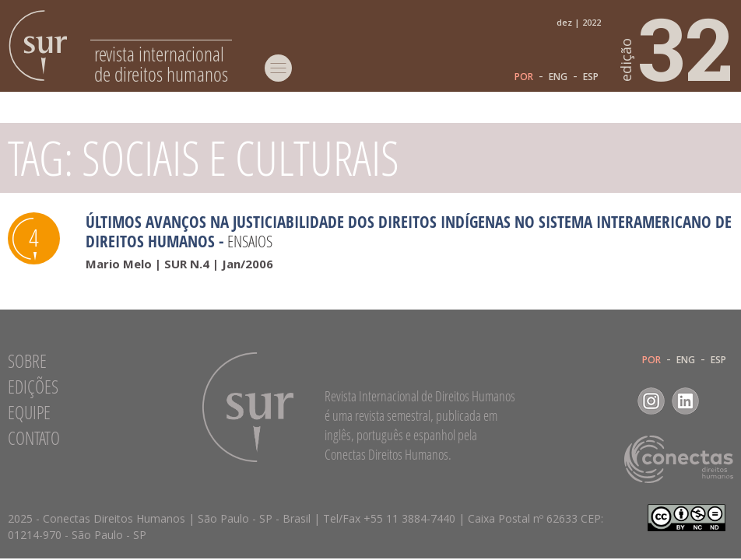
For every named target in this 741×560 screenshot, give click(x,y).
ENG (558, 77)
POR (524, 77)
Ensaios (250, 241)
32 (677, 47)
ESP (591, 77)
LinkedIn (685, 401)
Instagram (651, 401)
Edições (33, 387)
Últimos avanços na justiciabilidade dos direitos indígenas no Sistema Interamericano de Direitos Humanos (409, 231)
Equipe (29, 412)
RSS (720, 401)
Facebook (617, 401)
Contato (34, 438)
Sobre (27, 361)
